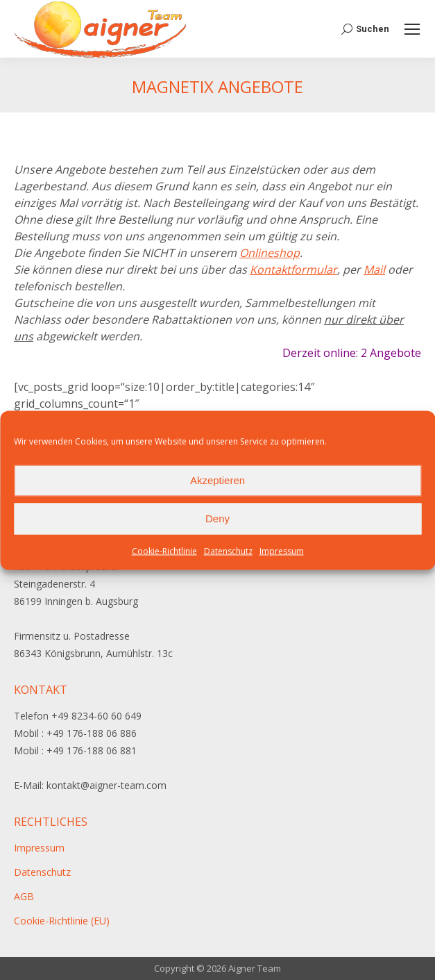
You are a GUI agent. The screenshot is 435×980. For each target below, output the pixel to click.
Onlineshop (270, 253)
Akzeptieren (217, 480)
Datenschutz (228, 550)
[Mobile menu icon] (412, 29)
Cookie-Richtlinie (164, 550)
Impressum (282, 550)
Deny (217, 518)
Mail (374, 269)
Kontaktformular (293, 269)
